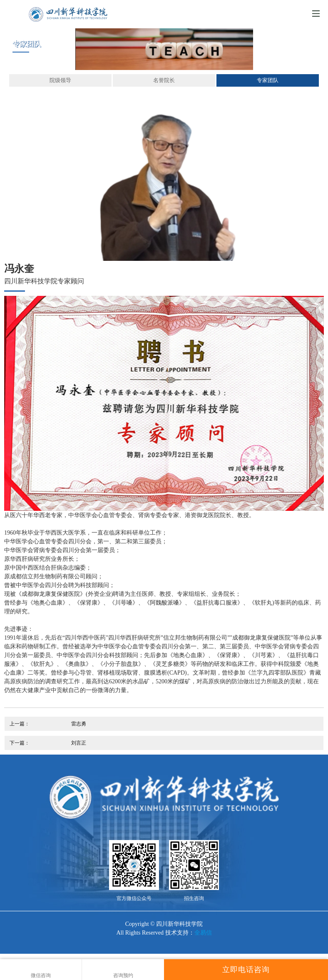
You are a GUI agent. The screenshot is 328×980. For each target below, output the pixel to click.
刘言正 (79, 743)
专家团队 (268, 80)
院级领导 (60, 80)
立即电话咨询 (246, 970)
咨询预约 (123, 970)
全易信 (203, 933)
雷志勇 (79, 724)
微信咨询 (41, 970)
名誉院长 (164, 80)
